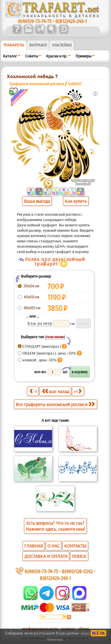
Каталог (10, 56)
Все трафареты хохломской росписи (55, 404)
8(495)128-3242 (77, 571)
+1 (78, 391)
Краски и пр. (57, 56)
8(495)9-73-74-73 (35, 21)
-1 (33, 391)
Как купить (76, 201)
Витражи (38, 45)
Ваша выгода (37, 201)
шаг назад (56, 391)
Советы (32, 56)
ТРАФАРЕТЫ (14, 45)
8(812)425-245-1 (71, 21)
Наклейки (62, 45)
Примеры (83, 56)
